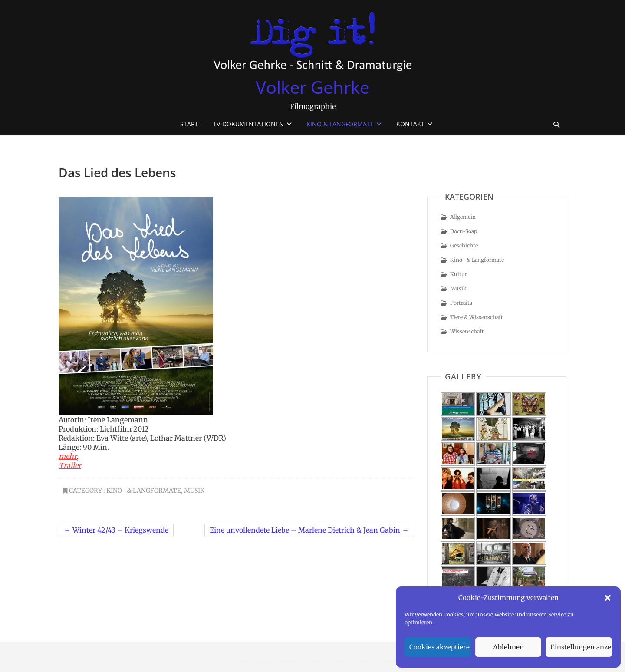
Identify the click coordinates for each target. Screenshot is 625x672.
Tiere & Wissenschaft (477, 317)
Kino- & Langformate (144, 491)
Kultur (459, 274)
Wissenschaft (467, 331)
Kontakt (410, 124)
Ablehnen (508, 647)
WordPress (396, 661)
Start (189, 124)
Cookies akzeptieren (440, 647)
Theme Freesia (328, 661)
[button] (608, 598)
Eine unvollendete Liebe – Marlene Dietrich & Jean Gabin (309, 530)
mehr (68, 456)
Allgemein (463, 217)
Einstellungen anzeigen (581, 647)
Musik (194, 491)
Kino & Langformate (340, 124)
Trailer (70, 465)
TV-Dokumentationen (248, 124)
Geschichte (464, 245)
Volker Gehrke (312, 87)
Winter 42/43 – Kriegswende (116, 530)
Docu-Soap (464, 231)
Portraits (461, 303)
